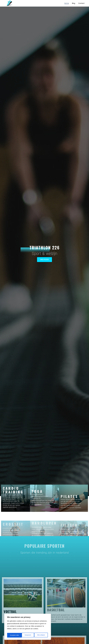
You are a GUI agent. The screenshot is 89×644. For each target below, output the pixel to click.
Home (67, 3)
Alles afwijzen (26, 635)
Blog (74, 3)
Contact (81, 3)
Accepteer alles (41, 635)
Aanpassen (13, 635)
